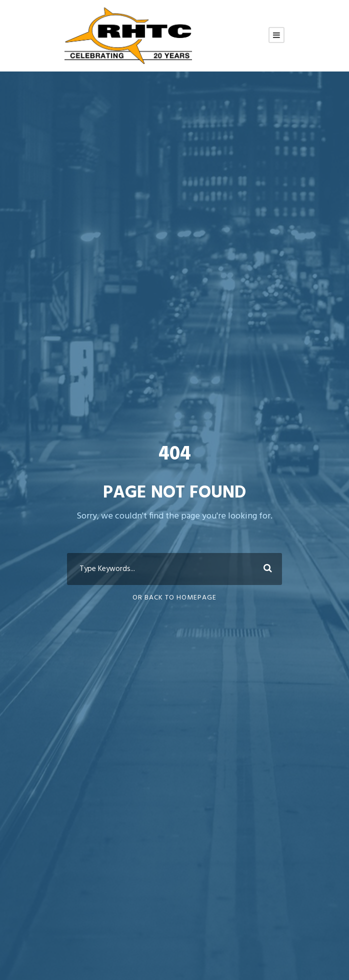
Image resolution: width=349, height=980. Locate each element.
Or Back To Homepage (174, 598)
